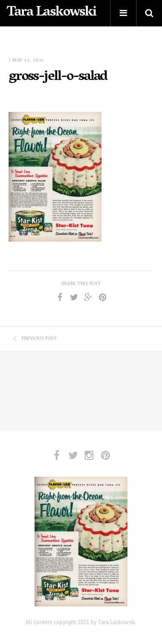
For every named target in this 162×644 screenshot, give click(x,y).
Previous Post (35, 339)
